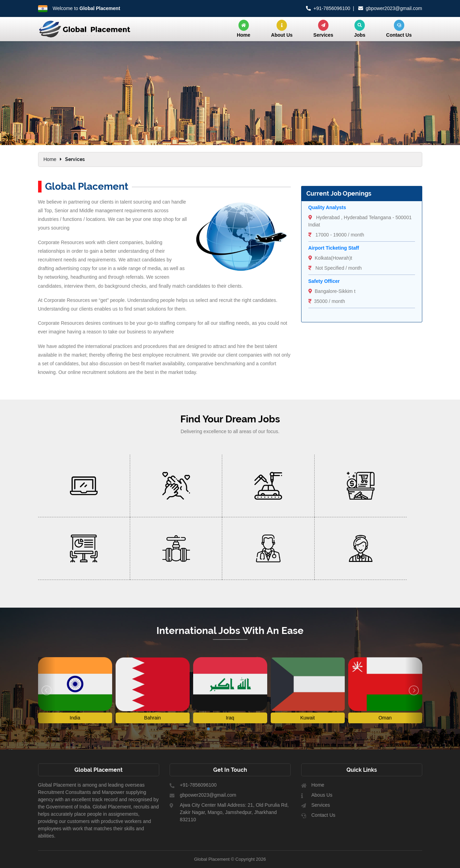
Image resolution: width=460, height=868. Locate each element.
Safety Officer (324, 281)
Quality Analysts (327, 207)
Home (243, 29)
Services (323, 29)
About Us (282, 29)
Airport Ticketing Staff (334, 248)
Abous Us (322, 795)
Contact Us (399, 29)
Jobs (360, 29)
